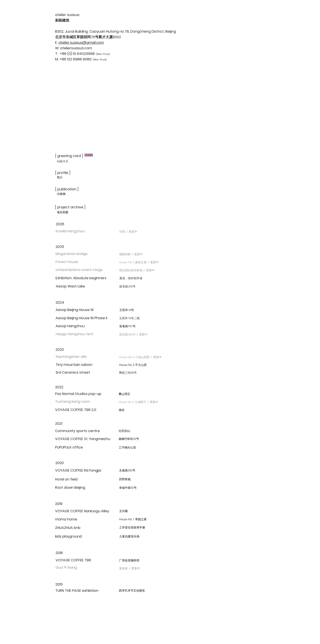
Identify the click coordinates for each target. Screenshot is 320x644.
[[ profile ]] (69, 173)
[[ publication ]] (69, 189)
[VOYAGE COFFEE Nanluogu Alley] (84, 511)
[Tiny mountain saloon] (76, 365)
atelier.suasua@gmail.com (81, 43)
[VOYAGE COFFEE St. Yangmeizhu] (83, 439)
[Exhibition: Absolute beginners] (81, 278)
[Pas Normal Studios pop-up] (78, 394)
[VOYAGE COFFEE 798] (78, 560)
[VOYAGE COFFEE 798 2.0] (76, 410)
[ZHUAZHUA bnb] (70, 528)
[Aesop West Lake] (76, 286)
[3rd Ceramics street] (76, 373)
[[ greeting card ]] (69, 156)
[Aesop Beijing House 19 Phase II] (81, 318)
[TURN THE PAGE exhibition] (80, 591)
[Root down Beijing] (73, 488)
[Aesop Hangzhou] (76, 326)
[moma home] (77, 519)
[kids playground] (70, 536)
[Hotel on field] (78, 479)
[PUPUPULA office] (69, 447)
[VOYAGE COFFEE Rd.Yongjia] (84, 471)
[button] (76, 231)
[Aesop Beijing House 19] (76, 310)
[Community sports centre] (77, 431)
